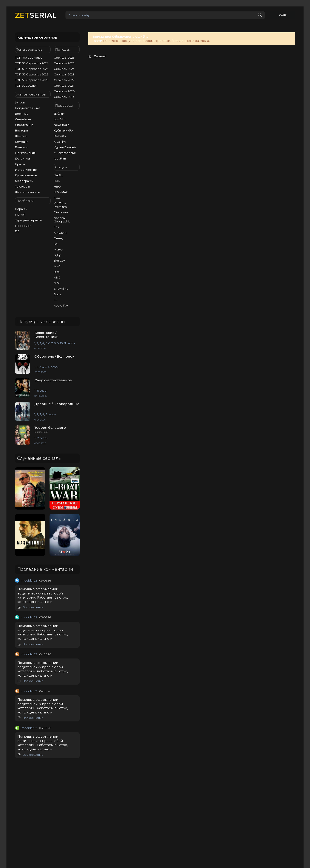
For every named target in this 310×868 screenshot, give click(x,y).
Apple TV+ (61, 305)
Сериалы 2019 (64, 97)
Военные (22, 114)
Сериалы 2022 (64, 80)
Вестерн (21, 130)
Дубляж (60, 114)
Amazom (60, 233)
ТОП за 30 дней (26, 86)
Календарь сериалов (37, 37)
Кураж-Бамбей (65, 147)
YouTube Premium (60, 205)
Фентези (22, 136)
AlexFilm (60, 142)
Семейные (23, 119)
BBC (57, 272)
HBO (57, 186)
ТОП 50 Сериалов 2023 (32, 69)
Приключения (25, 153)
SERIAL (36, 15)
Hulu (57, 181)
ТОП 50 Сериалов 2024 (32, 63)
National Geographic (62, 220)
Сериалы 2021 (64, 86)
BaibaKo (60, 136)
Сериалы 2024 (64, 69)
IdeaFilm (60, 158)
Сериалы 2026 (64, 58)
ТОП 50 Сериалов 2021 (31, 80)
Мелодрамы (24, 181)
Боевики (21, 147)
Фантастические (28, 192)
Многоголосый (65, 153)
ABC (57, 277)
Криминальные (26, 175)
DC (17, 231)
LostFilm (60, 119)
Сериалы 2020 (64, 91)
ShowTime (61, 289)
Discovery (61, 212)
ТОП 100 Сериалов (29, 58)
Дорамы (21, 209)
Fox (56, 227)
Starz (57, 294)
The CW (59, 261)
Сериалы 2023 (64, 74)
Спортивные (24, 125)
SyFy (57, 255)
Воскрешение (31, 607)
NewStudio (62, 125)
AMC (57, 266)
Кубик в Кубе (63, 130)
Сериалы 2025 (64, 63)
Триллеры (22, 186)
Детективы (23, 158)
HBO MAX (61, 192)
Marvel (20, 214)
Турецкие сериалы (29, 220)
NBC (57, 283)
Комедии (22, 142)
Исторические (26, 170)
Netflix (58, 175)
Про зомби (23, 226)
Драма (20, 164)
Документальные (28, 108)
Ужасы (20, 102)
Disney (59, 238)
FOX (57, 198)
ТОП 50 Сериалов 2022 (32, 74)
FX (56, 300)
